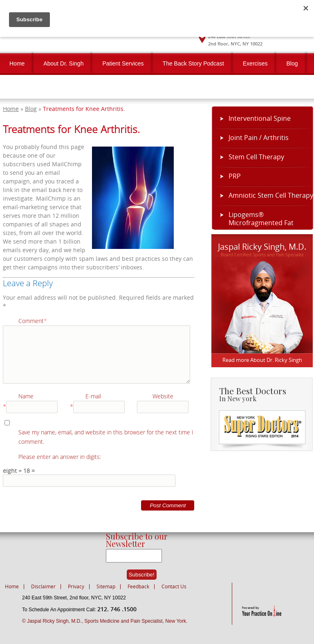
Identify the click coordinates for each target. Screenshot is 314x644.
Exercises (255, 63)
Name (26, 396)
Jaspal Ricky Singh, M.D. (262, 246)
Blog (292, 63)
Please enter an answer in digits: (60, 457)
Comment (33, 321)
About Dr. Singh (63, 63)
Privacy (76, 586)
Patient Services (123, 63)
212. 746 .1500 (117, 609)
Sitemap (106, 586)
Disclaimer (43, 586)
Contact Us (24, 87)
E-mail (93, 396)
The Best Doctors (266, 394)
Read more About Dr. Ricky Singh (262, 360)
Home (17, 63)
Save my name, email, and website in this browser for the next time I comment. (106, 437)
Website (163, 396)
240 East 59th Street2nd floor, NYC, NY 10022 (235, 40)
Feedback (138, 586)
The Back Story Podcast (193, 63)
